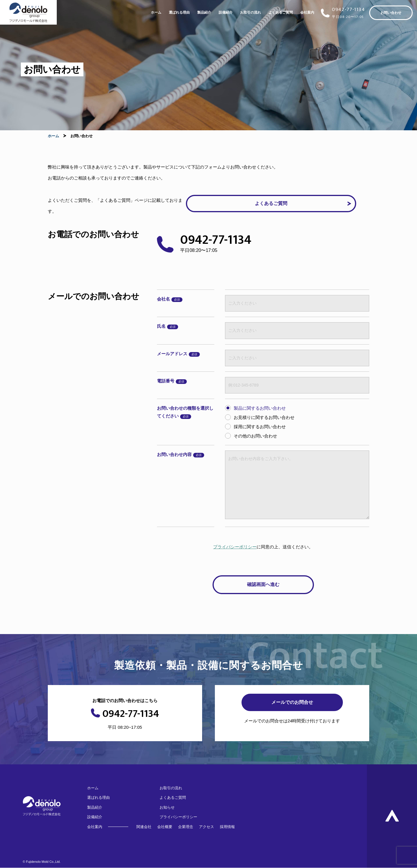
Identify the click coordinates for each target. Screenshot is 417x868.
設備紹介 (226, 12)
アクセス (206, 827)
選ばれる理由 (179, 12)
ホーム (156, 12)
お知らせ (167, 807)
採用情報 (227, 827)
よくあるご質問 (281, 12)
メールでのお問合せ (292, 702)
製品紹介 (204, 12)
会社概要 (165, 827)
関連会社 (144, 827)
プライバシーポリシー (235, 547)
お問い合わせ (391, 13)
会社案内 (307, 12)
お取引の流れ (250, 12)
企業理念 (186, 827)
